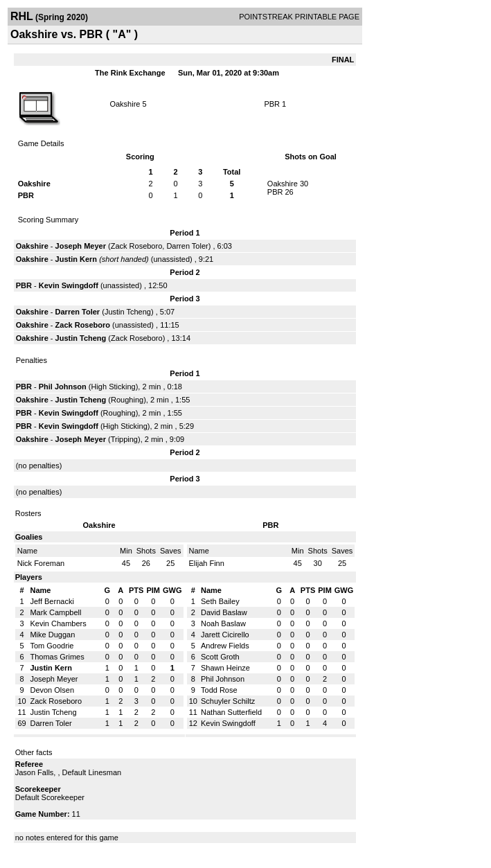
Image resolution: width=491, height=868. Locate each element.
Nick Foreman (41, 563)
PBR (272, 104)
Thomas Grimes (57, 657)
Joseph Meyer (81, 246)
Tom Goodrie (52, 646)
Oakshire (125, 104)
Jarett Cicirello (225, 635)
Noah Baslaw (223, 623)
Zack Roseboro (137, 246)
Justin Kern (77, 259)
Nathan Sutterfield (231, 712)
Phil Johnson (63, 387)
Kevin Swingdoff (69, 285)
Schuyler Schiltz (228, 701)
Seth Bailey (220, 601)
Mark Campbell (55, 612)
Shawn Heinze (225, 668)
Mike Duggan (52, 635)
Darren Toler (187, 246)
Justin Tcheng (128, 312)
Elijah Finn (207, 563)
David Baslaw (224, 612)
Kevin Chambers (58, 623)
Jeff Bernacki (52, 601)
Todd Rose (219, 690)
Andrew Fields (225, 646)
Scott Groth (220, 657)
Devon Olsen (52, 690)
